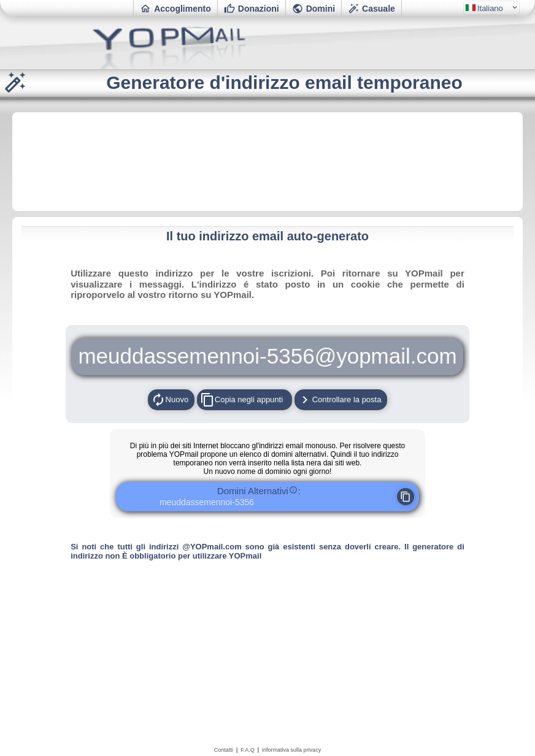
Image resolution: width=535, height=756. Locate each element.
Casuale (371, 9)
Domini (314, 9)
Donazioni (252, 9)
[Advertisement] (267, 161)
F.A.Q (248, 750)
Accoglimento (175, 9)
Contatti (224, 750)
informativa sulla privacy (291, 750)
